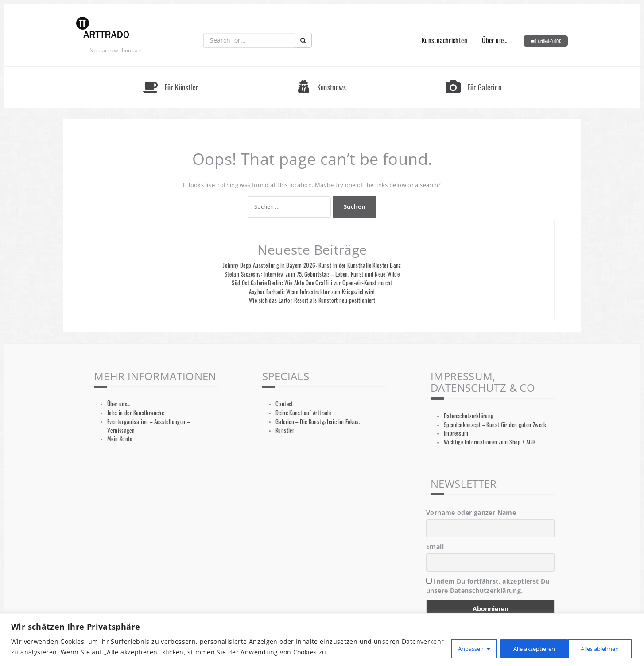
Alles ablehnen (521, 648)
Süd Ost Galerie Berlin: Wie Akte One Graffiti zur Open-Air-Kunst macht (312, 283)
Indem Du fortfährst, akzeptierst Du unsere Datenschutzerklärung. (488, 586)
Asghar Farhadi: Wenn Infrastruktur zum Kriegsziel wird (312, 292)
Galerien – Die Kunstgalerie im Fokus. (318, 422)
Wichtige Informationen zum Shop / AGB (490, 442)
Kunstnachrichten (444, 40)
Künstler (285, 430)
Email (435, 547)
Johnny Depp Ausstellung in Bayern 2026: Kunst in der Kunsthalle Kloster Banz (312, 265)
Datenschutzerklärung (469, 416)
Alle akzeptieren (596, 648)
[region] (322, 640)
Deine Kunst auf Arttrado (304, 413)
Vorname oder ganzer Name (471, 512)
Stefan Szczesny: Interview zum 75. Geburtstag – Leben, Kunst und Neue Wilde (312, 274)
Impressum (456, 433)
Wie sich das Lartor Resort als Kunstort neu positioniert (312, 300)
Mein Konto (120, 439)
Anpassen (454, 648)
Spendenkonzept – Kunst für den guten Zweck (495, 425)
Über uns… (495, 40)
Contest (284, 404)
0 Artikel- (548, 41)
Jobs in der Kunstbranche (136, 413)
